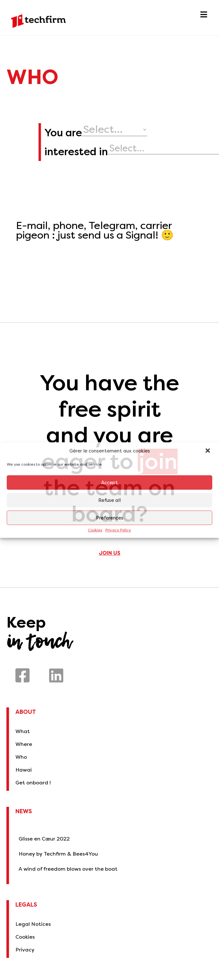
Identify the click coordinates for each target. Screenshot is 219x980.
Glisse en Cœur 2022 (44, 839)
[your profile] (156, 130)
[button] (208, 451)
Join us (110, 553)
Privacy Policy (118, 530)
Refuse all (109, 500)
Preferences (110, 518)
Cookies (95, 530)
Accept (109, 483)
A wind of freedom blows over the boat (68, 869)
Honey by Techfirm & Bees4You (58, 854)
